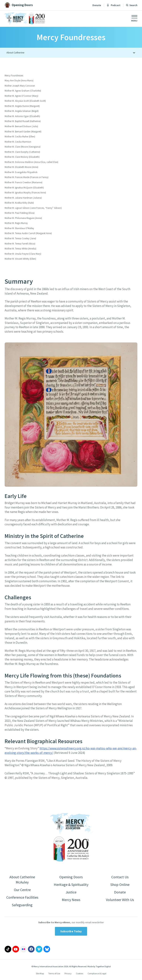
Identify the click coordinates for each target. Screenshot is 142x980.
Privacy (68, 973)
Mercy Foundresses (14, 76)
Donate (97, 5)
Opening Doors (71, 877)
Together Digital (103, 966)
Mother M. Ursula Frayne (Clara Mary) (23, 254)
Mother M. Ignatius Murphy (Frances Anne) (25, 193)
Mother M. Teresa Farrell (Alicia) (20, 244)
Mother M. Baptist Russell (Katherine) (23, 121)
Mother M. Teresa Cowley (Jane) (20, 238)
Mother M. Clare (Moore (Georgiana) (23, 147)
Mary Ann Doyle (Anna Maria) (19, 81)
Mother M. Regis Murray (16, 223)
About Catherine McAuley (22, 880)
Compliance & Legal (97, 973)
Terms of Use (54, 973)
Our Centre (22, 890)
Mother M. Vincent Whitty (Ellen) (20, 259)
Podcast (114, 5)
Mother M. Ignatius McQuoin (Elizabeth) (24, 188)
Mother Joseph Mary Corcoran (20, 86)
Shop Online (120, 884)
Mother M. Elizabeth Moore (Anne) (21, 167)
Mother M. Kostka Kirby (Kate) (19, 203)
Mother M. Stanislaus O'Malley (19, 228)
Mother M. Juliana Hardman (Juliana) (23, 198)
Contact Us (120, 877)
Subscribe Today (71, 931)
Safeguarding (22, 905)
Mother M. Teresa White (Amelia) (20, 249)
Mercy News (71, 900)
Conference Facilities (22, 897)
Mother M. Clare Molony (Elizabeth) (22, 157)
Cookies (80, 973)
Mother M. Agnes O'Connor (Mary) (21, 96)
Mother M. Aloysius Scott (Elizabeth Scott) (25, 101)
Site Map (40, 973)
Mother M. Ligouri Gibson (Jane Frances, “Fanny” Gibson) (33, 208)
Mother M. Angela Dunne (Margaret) (22, 106)
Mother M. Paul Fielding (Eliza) (20, 213)
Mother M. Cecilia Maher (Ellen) (20, 137)
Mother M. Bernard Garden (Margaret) (23, 132)
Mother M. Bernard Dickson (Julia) (21, 126)
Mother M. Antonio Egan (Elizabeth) (22, 116)
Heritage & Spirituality (71, 884)
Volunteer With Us (120, 900)
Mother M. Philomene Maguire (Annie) (23, 218)
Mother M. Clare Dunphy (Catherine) (22, 152)
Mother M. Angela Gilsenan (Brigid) (22, 111)
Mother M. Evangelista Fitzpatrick (21, 172)
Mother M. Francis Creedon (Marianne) (23, 182)
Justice (71, 892)
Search (133, 5)
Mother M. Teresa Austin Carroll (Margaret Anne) (28, 233)
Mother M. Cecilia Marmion (18, 142)
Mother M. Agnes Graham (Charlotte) (23, 91)
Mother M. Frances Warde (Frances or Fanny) (27, 177)
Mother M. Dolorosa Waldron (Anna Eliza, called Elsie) (31, 162)
